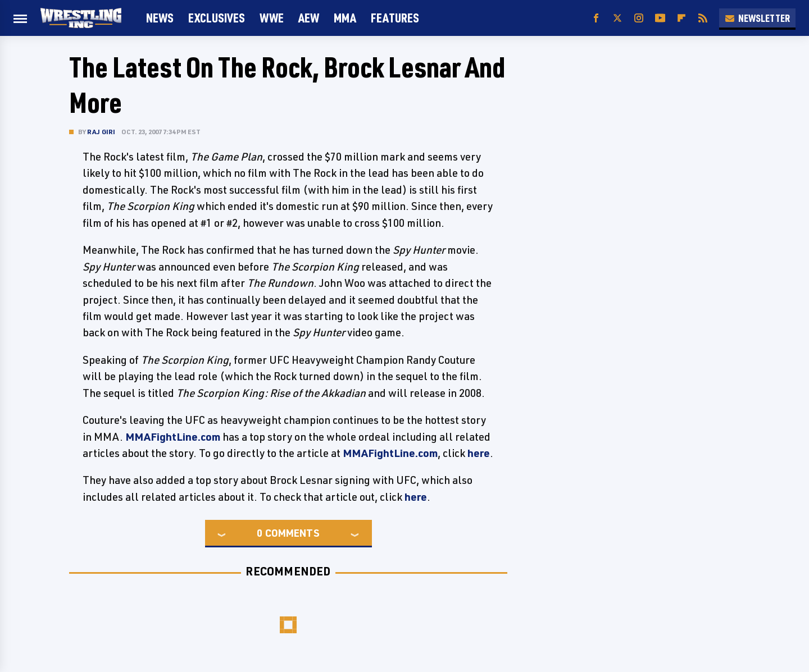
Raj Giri (101, 132)
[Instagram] (639, 18)
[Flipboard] (681, 18)
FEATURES (395, 18)
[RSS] (703, 18)
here (479, 453)
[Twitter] (617, 18)
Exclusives (217, 18)
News (160, 18)
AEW (309, 18)
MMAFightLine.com (173, 437)
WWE (272, 18)
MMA (345, 18)
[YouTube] (660, 18)
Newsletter (757, 18)
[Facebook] (596, 18)
